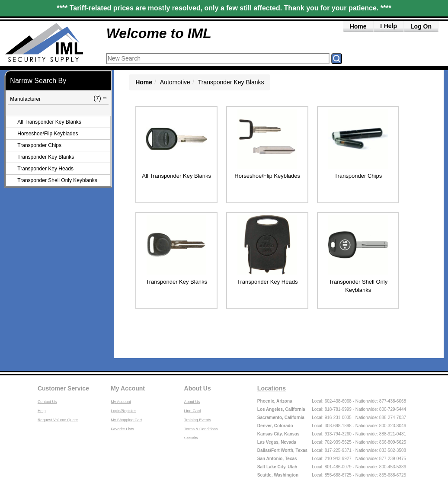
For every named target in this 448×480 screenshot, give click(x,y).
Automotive (175, 82)
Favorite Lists (122, 429)
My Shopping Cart (126, 420)
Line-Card (193, 411)
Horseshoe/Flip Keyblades (48, 134)
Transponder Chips (39, 145)
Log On (421, 26)
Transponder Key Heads (45, 169)
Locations (272, 388)
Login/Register (123, 411)
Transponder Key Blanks (46, 157)
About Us (198, 388)
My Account (128, 388)
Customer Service (63, 388)
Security (191, 438)
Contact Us (47, 402)
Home (358, 26)
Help (42, 411)
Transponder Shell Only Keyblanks (57, 180)
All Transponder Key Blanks (49, 122)
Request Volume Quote (58, 420)
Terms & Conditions (201, 429)
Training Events (198, 420)
